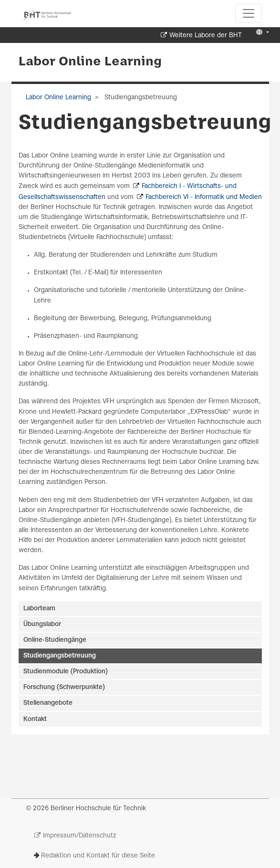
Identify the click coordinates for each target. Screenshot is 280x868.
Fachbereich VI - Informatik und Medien (204, 197)
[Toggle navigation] (249, 13)
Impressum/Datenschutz (79, 836)
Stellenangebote (48, 703)
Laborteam (39, 609)
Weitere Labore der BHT (206, 36)
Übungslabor (42, 624)
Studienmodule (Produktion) (66, 672)
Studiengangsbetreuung (60, 656)
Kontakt (35, 719)
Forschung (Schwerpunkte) (64, 687)
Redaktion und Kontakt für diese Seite (98, 856)
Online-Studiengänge (55, 640)
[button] (261, 33)
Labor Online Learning (90, 62)
